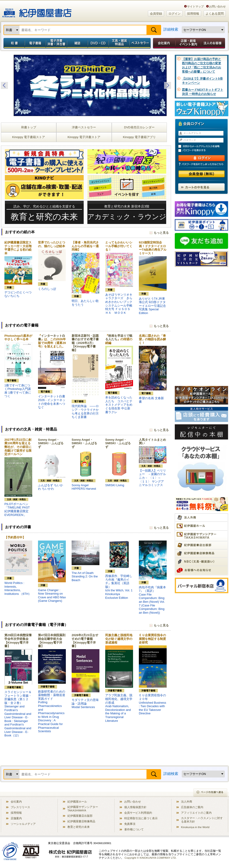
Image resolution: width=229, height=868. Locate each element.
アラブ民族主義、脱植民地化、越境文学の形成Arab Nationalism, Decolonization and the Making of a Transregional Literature (119, 708)
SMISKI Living (115, 485)
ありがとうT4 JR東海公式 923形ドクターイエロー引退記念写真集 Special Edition (152, 306)
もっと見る (161, 233)
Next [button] (168, 85)
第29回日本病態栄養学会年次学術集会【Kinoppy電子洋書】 (18, 641)
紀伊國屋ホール (77, 802)
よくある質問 (215, 14)
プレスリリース (20, 807)
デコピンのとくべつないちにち (18, 294)
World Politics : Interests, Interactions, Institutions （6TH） (18, 588)
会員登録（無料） (202, 174)
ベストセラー (141, 43)
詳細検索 (171, 29)
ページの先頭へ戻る (211, 793)
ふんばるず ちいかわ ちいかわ (51, 487)
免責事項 (130, 824)
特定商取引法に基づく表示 (141, 818)
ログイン (175, 14)
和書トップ (29, 127)
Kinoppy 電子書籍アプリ (139, 137)
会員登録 (156, 14)
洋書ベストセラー (84, 127)
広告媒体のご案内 (192, 807)
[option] (86, 85)
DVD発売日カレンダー (139, 127)
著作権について (134, 829)
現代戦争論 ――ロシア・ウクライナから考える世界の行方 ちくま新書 (85, 411)
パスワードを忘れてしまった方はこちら (201, 164)
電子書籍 (35, 43)
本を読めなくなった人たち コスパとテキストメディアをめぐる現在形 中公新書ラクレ (119, 405)
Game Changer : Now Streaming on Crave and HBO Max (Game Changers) (52, 596)
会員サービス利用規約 (138, 813)
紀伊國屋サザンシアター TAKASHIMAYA (83, 809)
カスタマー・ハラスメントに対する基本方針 (202, 820)
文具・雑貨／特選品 (119, 43)
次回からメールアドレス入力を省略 (204, 146)
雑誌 (77, 43)
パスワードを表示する (204, 151)
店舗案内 (16, 818)
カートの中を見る (201, 187)
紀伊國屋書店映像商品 (81, 821)
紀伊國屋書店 (37, 11)
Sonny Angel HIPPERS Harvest (84, 487)
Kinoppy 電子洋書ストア (84, 137)
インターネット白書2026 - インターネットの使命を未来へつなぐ (52, 402)
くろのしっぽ (47, 289)
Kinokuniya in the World (195, 827)
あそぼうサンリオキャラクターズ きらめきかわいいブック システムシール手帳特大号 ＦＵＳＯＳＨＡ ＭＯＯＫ (120, 304)
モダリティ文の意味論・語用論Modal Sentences (85, 703)
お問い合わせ (217, 6)
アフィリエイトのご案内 (196, 813)
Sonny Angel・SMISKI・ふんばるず (51, 443)
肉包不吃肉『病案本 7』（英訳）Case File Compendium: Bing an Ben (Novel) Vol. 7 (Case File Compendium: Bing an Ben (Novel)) (154, 600)
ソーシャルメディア (23, 824)
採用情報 (193, 14)
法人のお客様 (213, 43)
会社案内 (163, 43)
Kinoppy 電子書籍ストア (29, 137)
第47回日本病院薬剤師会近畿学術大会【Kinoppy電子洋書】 (52, 641)
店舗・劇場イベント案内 (188, 43)
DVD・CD (98, 43)
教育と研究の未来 (79, 827)
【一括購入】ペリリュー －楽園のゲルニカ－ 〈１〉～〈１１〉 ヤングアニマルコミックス (152, 478)
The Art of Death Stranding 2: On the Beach (85, 577)
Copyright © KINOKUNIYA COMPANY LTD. (151, 858)
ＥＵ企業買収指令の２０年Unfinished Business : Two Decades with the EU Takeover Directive (153, 704)
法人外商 (187, 802)
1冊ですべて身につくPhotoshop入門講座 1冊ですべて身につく (18, 391)
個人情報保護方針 (135, 807)
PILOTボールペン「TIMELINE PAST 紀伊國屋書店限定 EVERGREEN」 (17, 509)
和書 (13, 43)
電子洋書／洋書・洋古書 (56, 43)
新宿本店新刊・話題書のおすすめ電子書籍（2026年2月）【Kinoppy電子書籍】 (85, 343)
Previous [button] (4, 85)
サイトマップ (195, 6)
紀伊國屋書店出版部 (80, 816)
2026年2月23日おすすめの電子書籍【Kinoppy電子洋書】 (85, 641)
